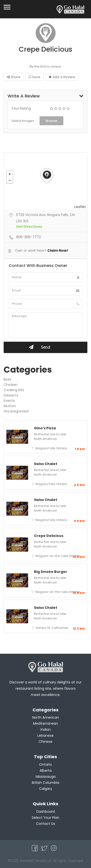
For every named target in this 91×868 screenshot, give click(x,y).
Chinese (45, 742)
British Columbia (45, 783)
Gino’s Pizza (45, 428)
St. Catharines (58, 628)
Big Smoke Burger (51, 572)
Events (9, 401)
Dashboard (46, 812)
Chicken (11, 385)
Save (34, 77)
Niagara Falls (46, 448)
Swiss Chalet (46, 464)
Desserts (11, 395)
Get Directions (29, 227)
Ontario (62, 448)
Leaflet (80, 207)
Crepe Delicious (49, 536)
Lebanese (45, 736)
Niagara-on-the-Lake (52, 556)
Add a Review (62, 77)
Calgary (46, 789)
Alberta (46, 771)
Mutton (10, 406)
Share (14, 77)
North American (45, 439)
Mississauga (46, 777)
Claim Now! (58, 250)
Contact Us (45, 824)
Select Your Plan (45, 818)
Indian (46, 729)
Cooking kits (14, 390)
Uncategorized (16, 411)
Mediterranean (45, 723)
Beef (8, 379)
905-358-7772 (28, 237)
